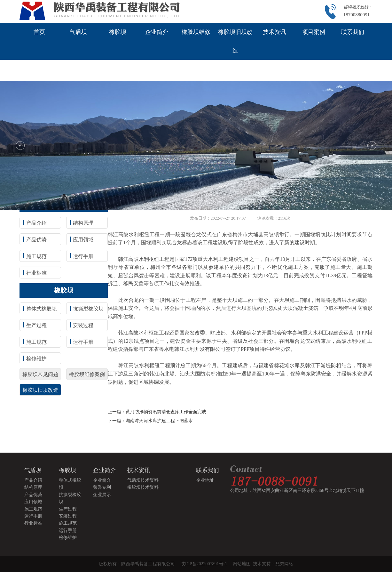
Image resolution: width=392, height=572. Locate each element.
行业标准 (36, 273)
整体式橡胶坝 (42, 309)
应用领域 (83, 240)
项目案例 (314, 32)
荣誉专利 (102, 487)
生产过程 (36, 325)
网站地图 (243, 564)
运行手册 (83, 256)
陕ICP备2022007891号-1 (204, 564)
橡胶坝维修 (196, 32)
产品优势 (36, 240)
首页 (39, 32)
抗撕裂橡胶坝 (88, 309)
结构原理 (83, 223)
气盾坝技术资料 (143, 480)
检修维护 (36, 359)
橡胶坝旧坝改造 (235, 41)
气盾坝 (78, 32)
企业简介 (157, 32)
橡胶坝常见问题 (40, 374)
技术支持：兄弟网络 (273, 564)
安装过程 (83, 325)
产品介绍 (36, 223)
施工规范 (36, 256)
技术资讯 (274, 32)
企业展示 (102, 495)
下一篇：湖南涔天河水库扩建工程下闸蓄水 (150, 421)
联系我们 (353, 32)
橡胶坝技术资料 (143, 487)
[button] (20, 145)
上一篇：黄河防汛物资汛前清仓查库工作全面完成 (157, 412)
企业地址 (205, 480)
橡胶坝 (118, 32)
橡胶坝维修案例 (87, 374)
